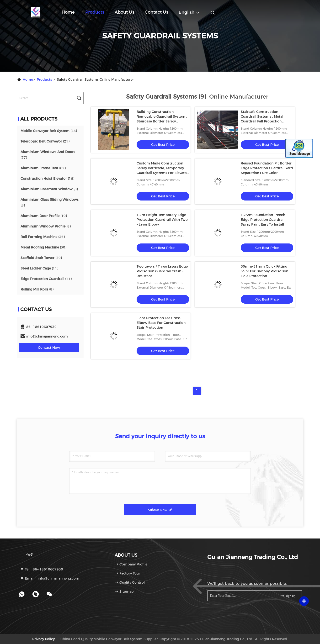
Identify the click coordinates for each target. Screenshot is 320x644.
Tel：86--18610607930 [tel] (42, 569)
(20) (41, 258)
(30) (43, 247)
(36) (43, 237)
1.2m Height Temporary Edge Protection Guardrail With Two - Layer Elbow (162, 220)
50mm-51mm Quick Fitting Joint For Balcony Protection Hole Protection (264, 271)
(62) (43, 168)
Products (95, 12)
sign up (288, 596)
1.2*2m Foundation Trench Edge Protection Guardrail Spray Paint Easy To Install (263, 220)
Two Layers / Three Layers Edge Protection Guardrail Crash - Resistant (162, 271)
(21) (45, 141)
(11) (39, 268)
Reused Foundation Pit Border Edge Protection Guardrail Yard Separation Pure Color (267, 168)
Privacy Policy (43, 639)
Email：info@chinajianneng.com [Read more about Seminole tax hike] (50, 578)
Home (68, 12)
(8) (49, 189)
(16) (47, 179)
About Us (124, 12)
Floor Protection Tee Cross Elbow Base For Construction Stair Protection (161, 323)
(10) (44, 216)
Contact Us (156, 12)
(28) (49, 131)
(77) (48, 155)
